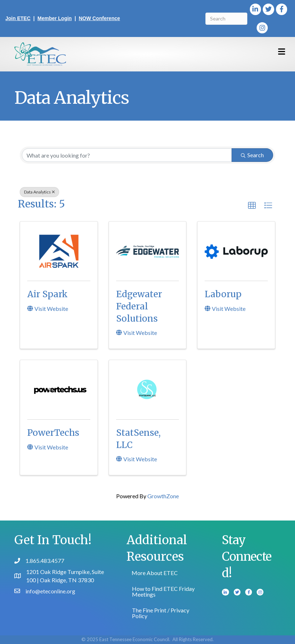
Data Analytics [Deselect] (39, 192)
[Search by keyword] (127, 155)
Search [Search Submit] (252, 155)
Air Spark (47, 294)
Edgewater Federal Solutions (139, 306)
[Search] (226, 19)
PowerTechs (53, 433)
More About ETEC (155, 573)
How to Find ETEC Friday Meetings (163, 591)
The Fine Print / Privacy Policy (161, 613)
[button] (252, 206)
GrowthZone (163, 496)
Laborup (223, 294)
